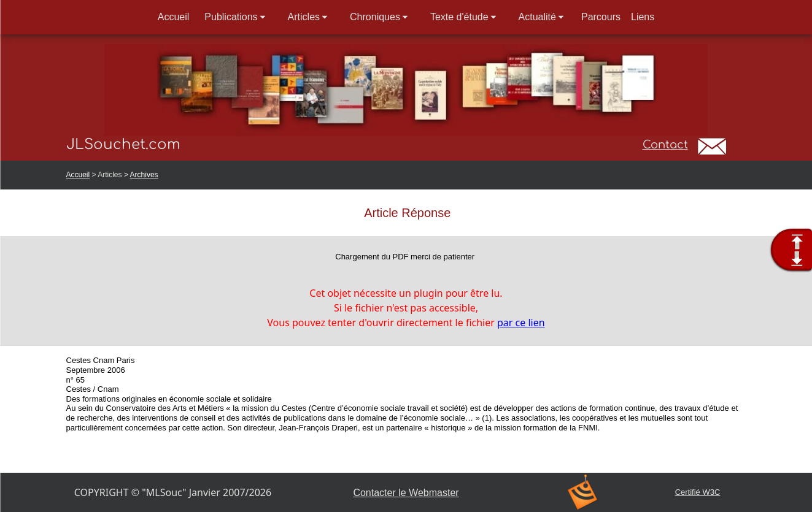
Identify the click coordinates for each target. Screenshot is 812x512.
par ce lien (521, 323)
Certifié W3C (698, 492)
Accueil (78, 175)
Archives (144, 175)
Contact (665, 145)
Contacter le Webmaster (406, 493)
